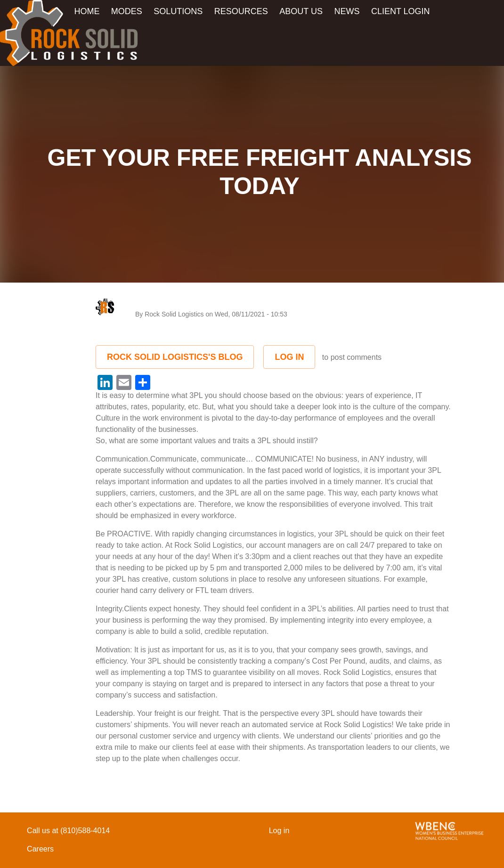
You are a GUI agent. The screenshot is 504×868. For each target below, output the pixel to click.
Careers (40, 849)
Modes (127, 11)
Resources (241, 11)
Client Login (401, 11)
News (347, 11)
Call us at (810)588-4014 (68, 831)
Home (87, 11)
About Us (301, 11)
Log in (289, 357)
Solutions (178, 11)
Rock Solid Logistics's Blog (175, 357)
